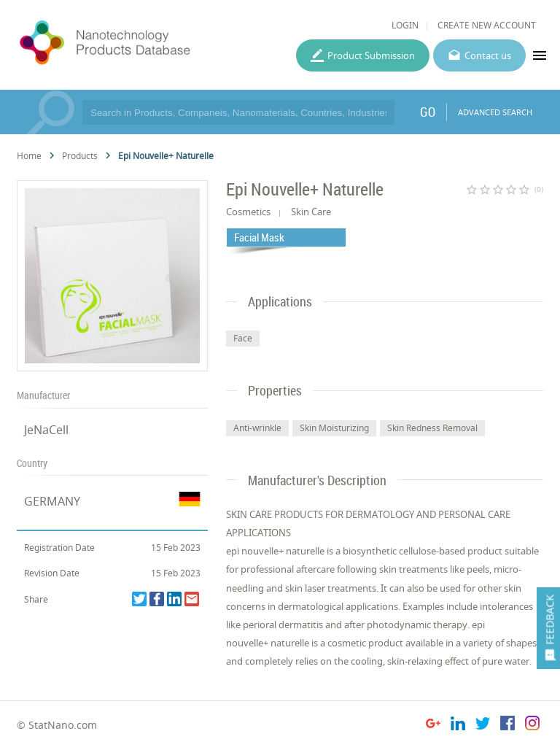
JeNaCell (46, 430)
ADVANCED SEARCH (495, 112)
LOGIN (405, 25)
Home (29, 156)
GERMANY (52, 501)
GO (428, 112)
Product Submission (371, 55)
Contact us (488, 55)
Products (80, 156)
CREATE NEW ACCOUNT (487, 25)
